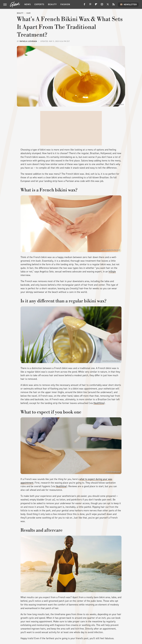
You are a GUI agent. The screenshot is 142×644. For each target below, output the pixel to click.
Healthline (99, 403)
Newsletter (128, 4)
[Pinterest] (90, 5)
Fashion (65, 4)
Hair (28, 13)
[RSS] (114, 5)
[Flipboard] (96, 5)
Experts (39, 4)
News (28, 4)
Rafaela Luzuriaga (28, 41)
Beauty (52, 4)
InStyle (112, 272)
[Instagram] (102, 5)
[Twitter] (108, 5)
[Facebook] (84, 5)
